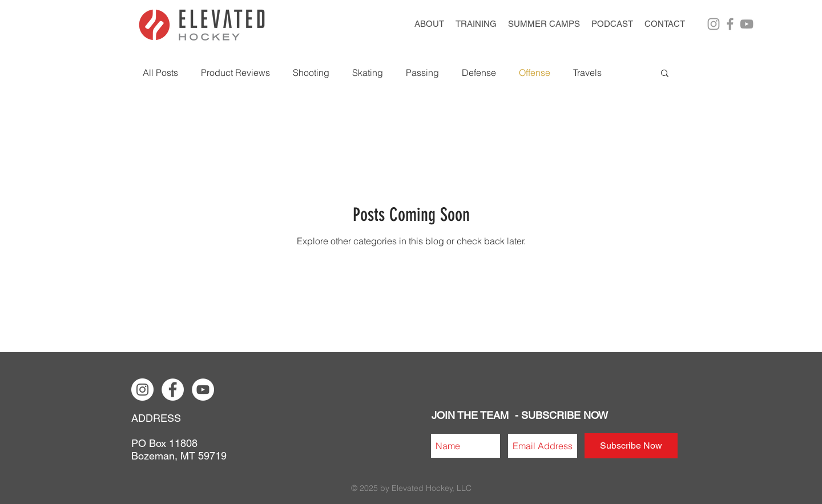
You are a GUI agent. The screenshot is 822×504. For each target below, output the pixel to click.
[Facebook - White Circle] (173, 390)
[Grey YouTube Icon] (747, 24)
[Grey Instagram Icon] (714, 24)
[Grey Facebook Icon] (730, 24)
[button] (544, 24)
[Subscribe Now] (631, 446)
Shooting (311, 72)
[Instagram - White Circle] (142, 390)
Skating (368, 72)
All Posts (160, 72)
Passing (422, 72)
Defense (479, 72)
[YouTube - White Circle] (203, 390)
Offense (535, 72)
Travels (587, 72)
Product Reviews (235, 72)
